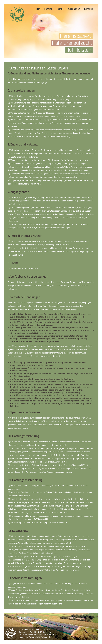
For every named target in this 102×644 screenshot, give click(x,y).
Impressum (23, 637)
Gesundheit (74, 9)
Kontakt (88, 9)
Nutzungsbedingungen (51, 637)
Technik (60, 9)
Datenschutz (35, 637)
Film (38, 9)
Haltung (48, 9)
